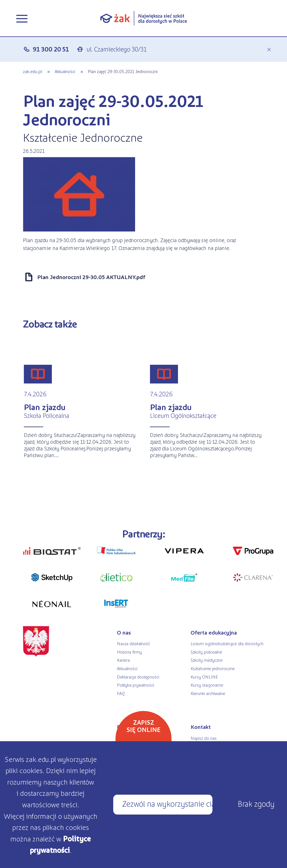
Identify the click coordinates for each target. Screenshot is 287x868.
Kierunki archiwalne (208, 693)
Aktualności (65, 71)
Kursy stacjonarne (207, 685)
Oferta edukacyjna (214, 632)
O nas (124, 632)
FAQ (121, 693)
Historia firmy (129, 652)
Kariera (123, 660)
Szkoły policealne (206, 652)
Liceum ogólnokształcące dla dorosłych (227, 643)
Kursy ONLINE (204, 677)
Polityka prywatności (136, 685)
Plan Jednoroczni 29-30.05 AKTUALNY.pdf (91, 277)
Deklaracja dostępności (138, 677)
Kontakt (201, 727)
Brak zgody (256, 803)
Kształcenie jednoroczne (213, 668)
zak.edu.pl (32, 71)
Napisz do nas (204, 738)
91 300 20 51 (51, 49)
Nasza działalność (133, 643)
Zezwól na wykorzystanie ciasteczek (167, 803)
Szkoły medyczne (207, 660)
